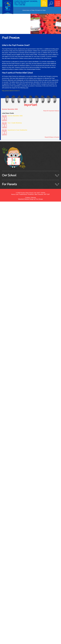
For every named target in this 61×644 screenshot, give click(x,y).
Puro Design (39, 199)
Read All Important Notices (51, 111)
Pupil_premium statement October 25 (11, 91)
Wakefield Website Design (26, 199)
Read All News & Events (52, 137)
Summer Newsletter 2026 (10, 109)
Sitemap (33, 198)
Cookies (28, 198)
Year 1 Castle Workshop (15, 123)
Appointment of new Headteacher (17, 130)
